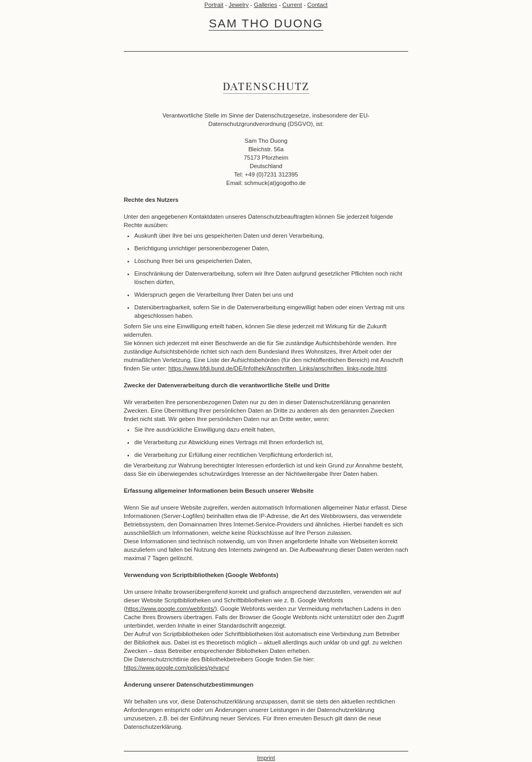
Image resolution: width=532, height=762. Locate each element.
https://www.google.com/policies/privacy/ (176, 668)
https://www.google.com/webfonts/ (170, 609)
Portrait (214, 5)
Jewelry (239, 5)
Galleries (265, 5)
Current (292, 5)
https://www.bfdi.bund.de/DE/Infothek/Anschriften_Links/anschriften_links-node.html (278, 368)
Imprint (266, 758)
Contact (317, 5)
